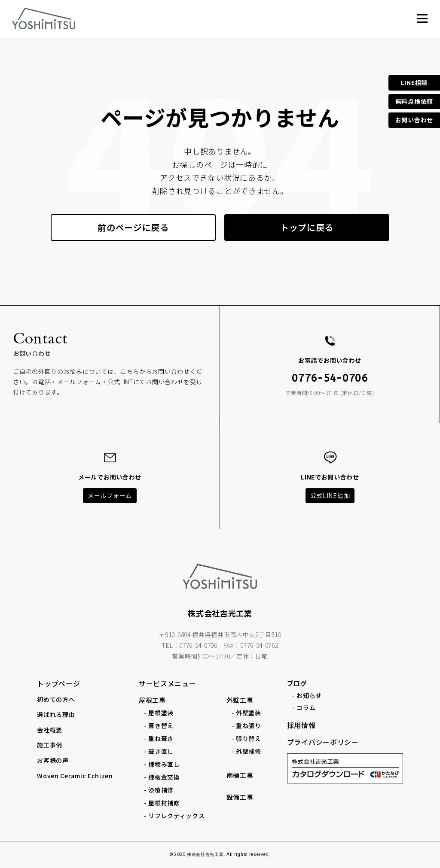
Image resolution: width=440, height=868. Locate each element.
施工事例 (50, 745)
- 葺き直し (159, 751)
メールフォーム (110, 495)
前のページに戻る (133, 227)
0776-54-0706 (330, 378)
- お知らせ (307, 695)
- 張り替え (246, 738)
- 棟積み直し (162, 764)
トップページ (58, 683)
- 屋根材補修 (162, 803)
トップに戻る (307, 227)
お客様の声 (53, 760)
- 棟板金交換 (162, 777)
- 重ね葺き (159, 738)
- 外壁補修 (246, 751)
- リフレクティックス (174, 816)
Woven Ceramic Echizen (75, 776)
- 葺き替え (159, 725)
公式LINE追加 (330, 495)
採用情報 (301, 725)
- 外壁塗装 (246, 713)
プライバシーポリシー (323, 742)
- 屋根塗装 (159, 713)
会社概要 (50, 730)
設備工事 (240, 797)
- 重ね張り (246, 725)
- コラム (304, 707)
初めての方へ (56, 699)
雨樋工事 (240, 775)
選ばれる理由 (56, 714)
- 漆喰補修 (159, 790)
